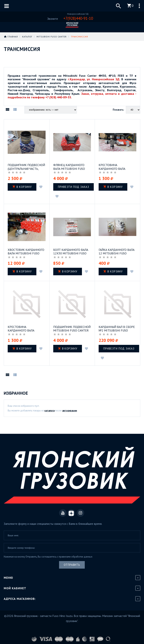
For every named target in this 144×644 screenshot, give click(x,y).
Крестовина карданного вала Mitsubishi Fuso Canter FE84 (25, 328)
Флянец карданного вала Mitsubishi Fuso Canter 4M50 (69, 167)
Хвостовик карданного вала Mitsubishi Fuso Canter (26, 251)
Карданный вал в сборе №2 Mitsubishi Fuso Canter (117, 328)
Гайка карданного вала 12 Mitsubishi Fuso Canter (117, 251)
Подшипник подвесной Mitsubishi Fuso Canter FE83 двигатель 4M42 (72, 328)
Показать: (118, 110)
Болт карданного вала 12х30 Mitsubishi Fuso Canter (71, 251)
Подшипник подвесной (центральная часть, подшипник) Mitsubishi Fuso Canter (26, 167)
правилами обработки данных (76, 556)
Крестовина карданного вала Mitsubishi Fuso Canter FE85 (116, 167)
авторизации (70, 409)
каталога (49, 409)
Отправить (72, 564)
